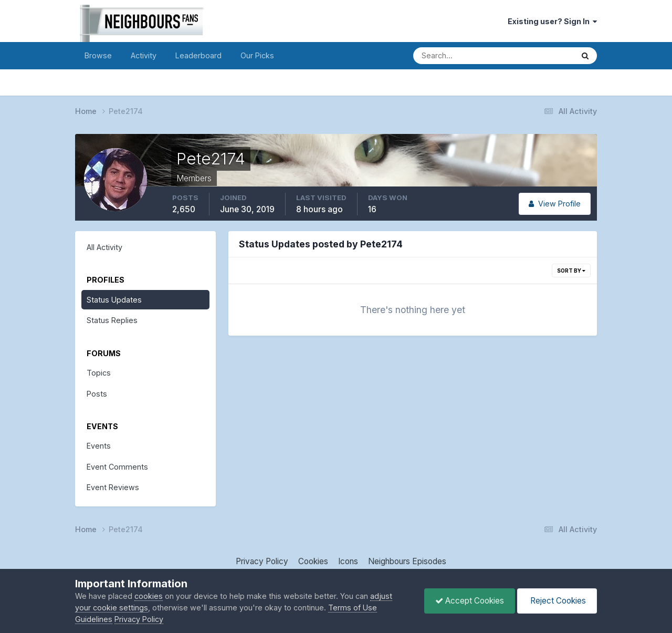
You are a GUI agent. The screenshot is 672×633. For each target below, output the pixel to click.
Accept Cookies (470, 601)
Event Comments (117, 467)
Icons (348, 561)
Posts (97, 394)
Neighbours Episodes (407, 561)
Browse (98, 55)
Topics (99, 373)
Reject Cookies (557, 601)
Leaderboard (198, 55)
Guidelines (94, 619)
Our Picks (257, 55)
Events (99, 446)
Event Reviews (113, 487)
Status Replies (112, 320)
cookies (149, 596)
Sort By (571, 271)
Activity (144, 55)
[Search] (457, 56)
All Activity (104, 247)
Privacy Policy (262, 561)
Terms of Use (353, 608)
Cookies (313, 561)
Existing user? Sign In (552, 21)
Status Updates (114, 300)
